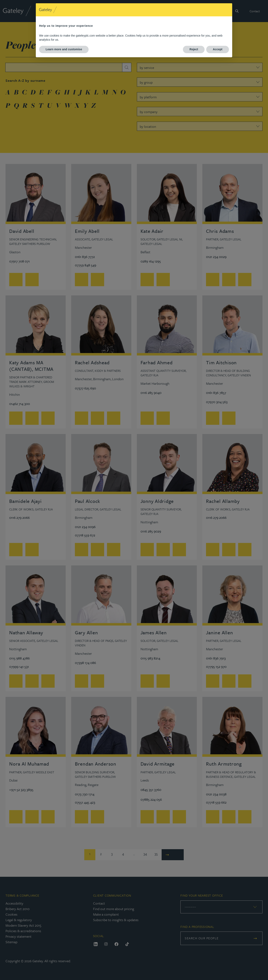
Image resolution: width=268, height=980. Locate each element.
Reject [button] (194, 49)
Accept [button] (218, 49)
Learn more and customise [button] (64, 49)
